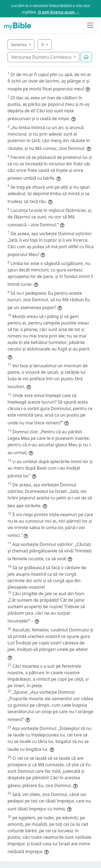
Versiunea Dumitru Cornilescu (42, 57)
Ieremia (19, 45)
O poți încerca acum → (59, 12)
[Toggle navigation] (90, 25)
